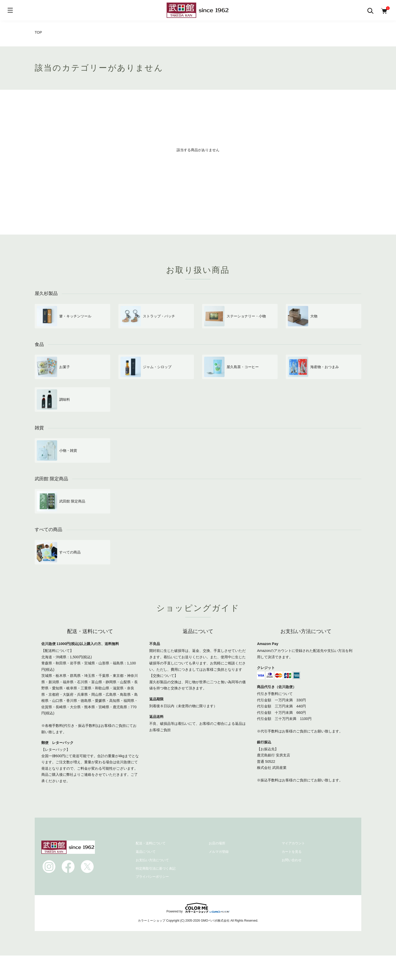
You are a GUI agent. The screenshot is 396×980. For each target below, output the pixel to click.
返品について (146, 852)
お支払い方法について (152, 860)
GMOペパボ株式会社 (215, 921)
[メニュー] (10, 10)
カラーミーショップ (152, 921)
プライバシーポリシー (152, 877)
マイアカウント (293, 843)
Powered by (198, 908)
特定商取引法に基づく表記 (156, 868)
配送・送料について (151, 843)
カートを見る (292, 852)
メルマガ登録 (219, 852)
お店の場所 (217, 843)
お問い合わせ (292, 860)
